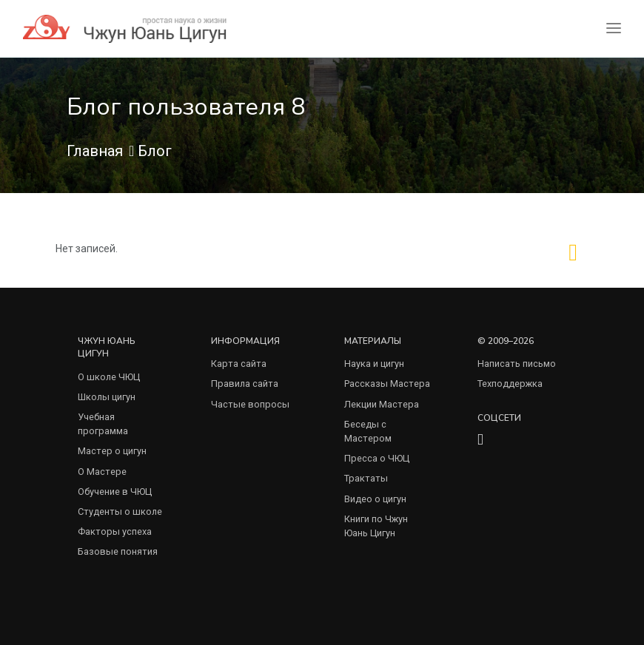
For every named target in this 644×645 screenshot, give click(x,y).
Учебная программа (103, 424)
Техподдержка (510, 384)
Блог (155, 151)
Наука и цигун (374, 364)
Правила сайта (245, 384)
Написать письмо (517, 364)
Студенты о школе (120, 511)
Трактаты (366, 478)
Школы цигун (107, 397)
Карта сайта (239, 364)
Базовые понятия (118, 551)
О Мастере (102, 472)
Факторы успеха (115, 531)
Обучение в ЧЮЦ (115, 492)
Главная (95, 151)
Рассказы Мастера (387, 384)
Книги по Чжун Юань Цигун (376, 526)
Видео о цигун (375, 499)
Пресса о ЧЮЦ (377, 458)
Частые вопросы (250, 404)
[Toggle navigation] (614, 28)
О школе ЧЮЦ (109, 377)
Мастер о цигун (112, 451)
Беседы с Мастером (368, 431)
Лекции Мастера (382, 404)
